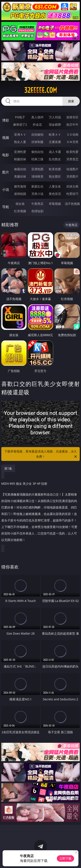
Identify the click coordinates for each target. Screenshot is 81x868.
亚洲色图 (37, 169)
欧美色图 (55, 169)
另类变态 (72, 159)
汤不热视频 (72, 204)
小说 (6, 189)
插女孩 (20, 204)
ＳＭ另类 (72, 142)
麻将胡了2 (20, 124)
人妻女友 (55, 186)
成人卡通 (55, 152)
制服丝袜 (20, 159)
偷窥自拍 (20, 169)
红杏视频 (20, 211)
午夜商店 (37, 204)
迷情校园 (20, 194)
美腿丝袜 (20, 176)
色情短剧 (37, 211)
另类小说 (37, 194)
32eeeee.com (41, 90)
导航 (6, 207)
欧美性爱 (72, 152)
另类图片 (72, 176)
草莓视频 (55, 204)
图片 (6, 172)
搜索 (71, 101)
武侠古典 (72, 186)
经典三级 (37, 159)
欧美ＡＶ (55, 134)
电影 (6, 155)
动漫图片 (72, 169)
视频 (6, 138)
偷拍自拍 (37, 152)
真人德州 (37, 117)
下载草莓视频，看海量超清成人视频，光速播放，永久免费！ (41, 454)
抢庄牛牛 (72, 124)
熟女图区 (55, 176)
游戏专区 (72, 117)
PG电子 (20, 117)
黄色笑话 (55, 194)
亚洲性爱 (20, 152)
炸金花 (37, 124)
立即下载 (65, 858)
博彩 (6, 120)
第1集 (8, 468)
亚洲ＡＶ (20, 134)
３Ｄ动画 (72, 134)
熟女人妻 (20, 142)
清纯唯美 (37, 176)
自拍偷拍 (37, 134)
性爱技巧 (72, 194)
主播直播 (55, 142)
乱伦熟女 (55, 159)
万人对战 (55, 117)
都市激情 (20, 186)
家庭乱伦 (37, 186)
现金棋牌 (55, 124)
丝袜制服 (37, 142)
